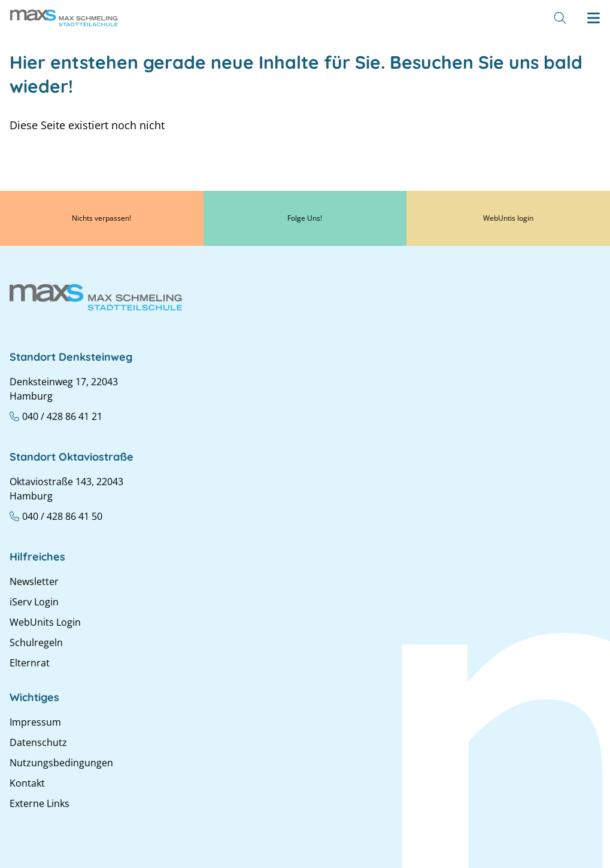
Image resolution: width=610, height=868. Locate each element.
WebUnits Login (45, 622)
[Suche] (560, 18)
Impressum (35, 722)
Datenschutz (38, 742)
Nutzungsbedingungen (61, 763)
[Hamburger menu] (593, 18)
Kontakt (27, 783)
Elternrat (30, 663)
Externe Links (40, 803)
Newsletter (34, 581)
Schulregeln (36, 642)
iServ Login (34, 602)
